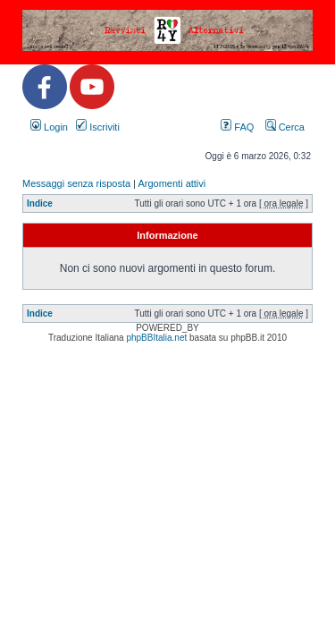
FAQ (237, 127)
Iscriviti (98, 127)
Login (49, 127)
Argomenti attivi (172, 183)
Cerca (285, 127)
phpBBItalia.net (156, 338)
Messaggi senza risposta (76, 183)
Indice (40, 203)
